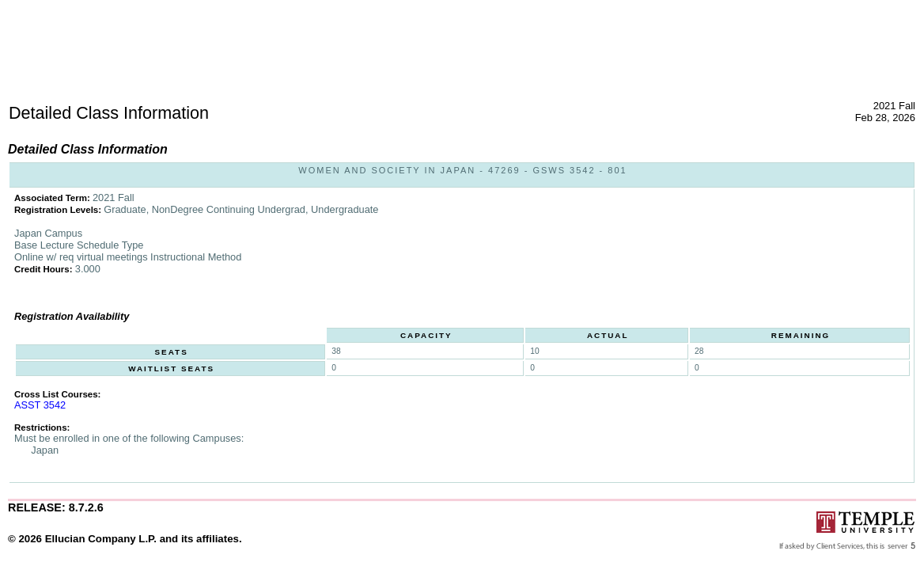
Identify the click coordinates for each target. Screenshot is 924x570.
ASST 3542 (40, 405)
